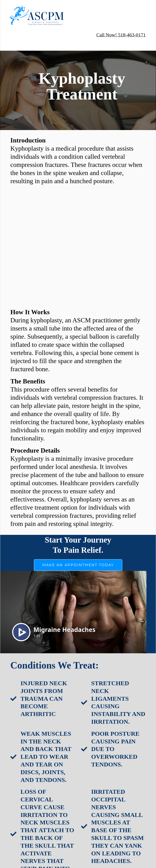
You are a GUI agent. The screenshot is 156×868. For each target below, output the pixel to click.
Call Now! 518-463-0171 (121, 35)
